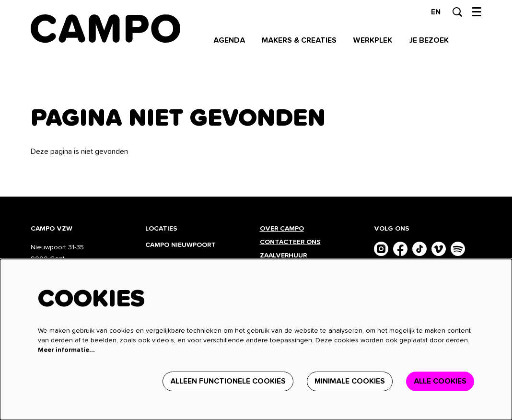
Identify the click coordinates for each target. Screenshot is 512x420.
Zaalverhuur (284, 256)
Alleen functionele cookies (228, 381)
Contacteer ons (290, 242)
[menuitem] (229, 40)
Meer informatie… (66, 350)
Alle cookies (440, 381)
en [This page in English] (436, 12)
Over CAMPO (282, 229)
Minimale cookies (350, 381)
